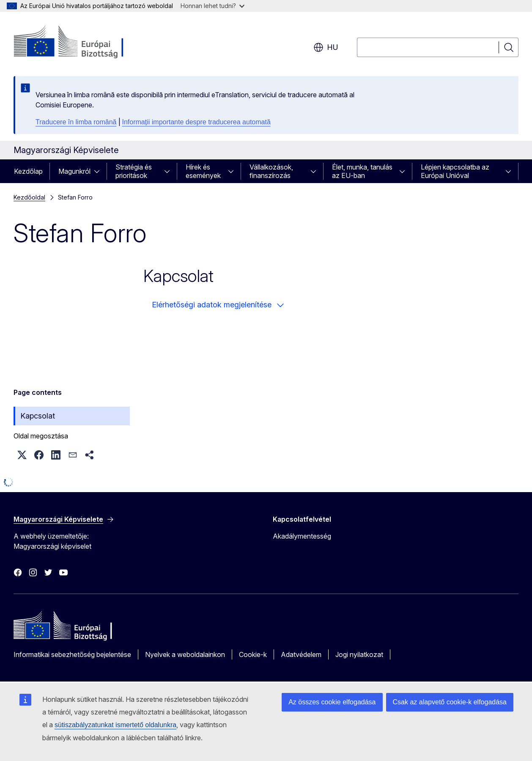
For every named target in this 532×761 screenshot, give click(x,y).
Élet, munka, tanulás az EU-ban (362, 171)
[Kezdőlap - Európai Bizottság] (82, 42)
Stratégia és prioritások (134, 171)
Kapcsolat (38, 416)
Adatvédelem (301, 654)
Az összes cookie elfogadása (332, 702)
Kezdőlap (28, 171)
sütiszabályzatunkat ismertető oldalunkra (115, 725)
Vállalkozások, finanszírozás (271, 171)
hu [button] (326, 47)
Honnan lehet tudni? (213, 6)
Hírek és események (203, 171)
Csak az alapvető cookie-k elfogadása (450, 702)
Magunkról (74, 171)
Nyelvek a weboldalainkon (185, 654)
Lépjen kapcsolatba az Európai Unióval (455, 171)
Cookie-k (253, 654)
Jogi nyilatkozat (359, 654)
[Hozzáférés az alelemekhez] (99, 171)
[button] (22, 455)
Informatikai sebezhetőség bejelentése (72, 654)
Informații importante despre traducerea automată (196, 122)
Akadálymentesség (302, 536)
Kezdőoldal (29, 197)
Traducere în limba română (76, 122)
